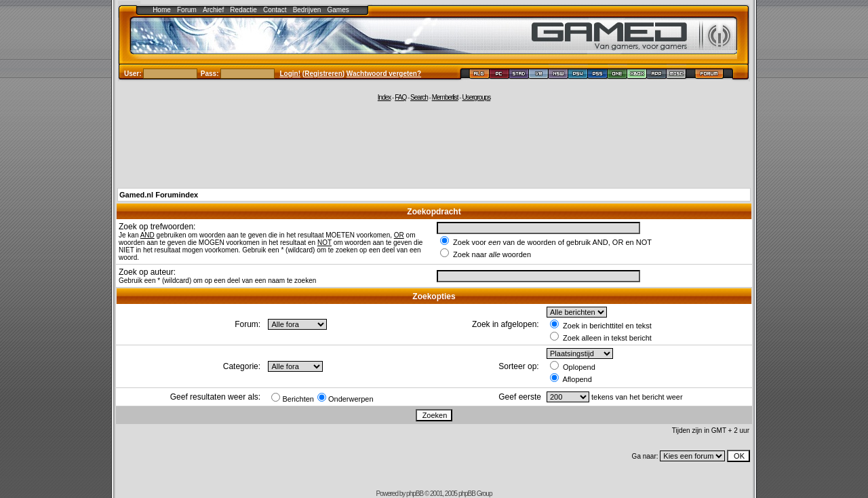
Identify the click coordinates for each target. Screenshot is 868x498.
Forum (187, 10)
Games (338, 10)
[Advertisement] (434, 144)
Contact (275, 10)
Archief (213, 10)
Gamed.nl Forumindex (159, 195)
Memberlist (445, 97)
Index (384, 97)
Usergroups (476, 97)
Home (162, 10)
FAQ (400, 97)
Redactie (243, 10)
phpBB (415, 494)
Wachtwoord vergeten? (384, 74)
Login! (291, 74)
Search (419, 97)
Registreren (323, 74)
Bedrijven (307, 10)
